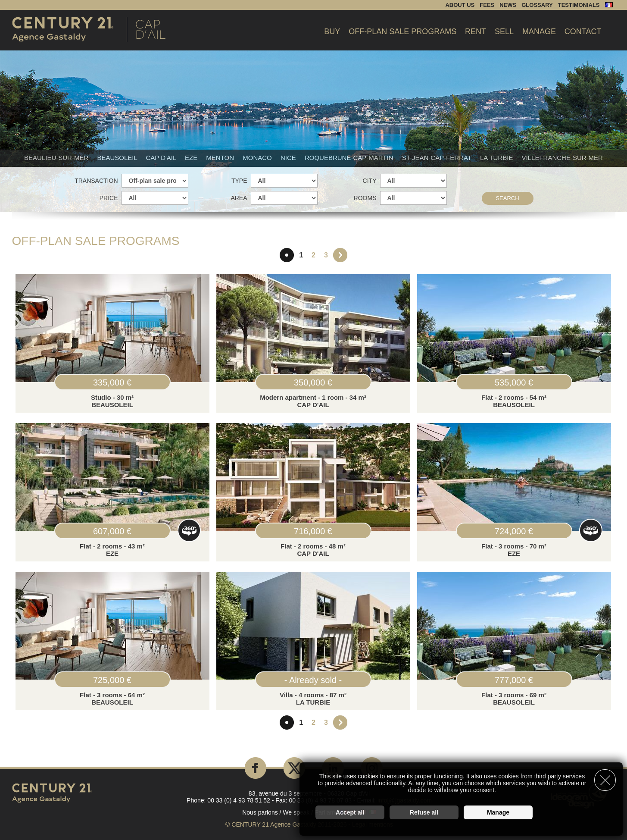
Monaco (258, 158)
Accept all (350, 812)
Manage (539, 31)
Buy (332, 31)
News (508, 5)
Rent (476, 31)
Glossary (537, 5)
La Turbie (498, 158)
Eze (192, 158)
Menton (221, 158)
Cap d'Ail (162, 158)
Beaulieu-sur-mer (57, 158)
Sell (504, 31)
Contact (583, 31)
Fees (487, 5)
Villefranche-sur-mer (562, 158)
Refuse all (424, 812)
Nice (289, 158)
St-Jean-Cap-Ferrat (438, 158)
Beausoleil (118, 158)
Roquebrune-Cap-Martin (350, 158)
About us (460, 5)
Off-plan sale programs (402, 31)
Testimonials (579, 5)
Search (507, 198)
